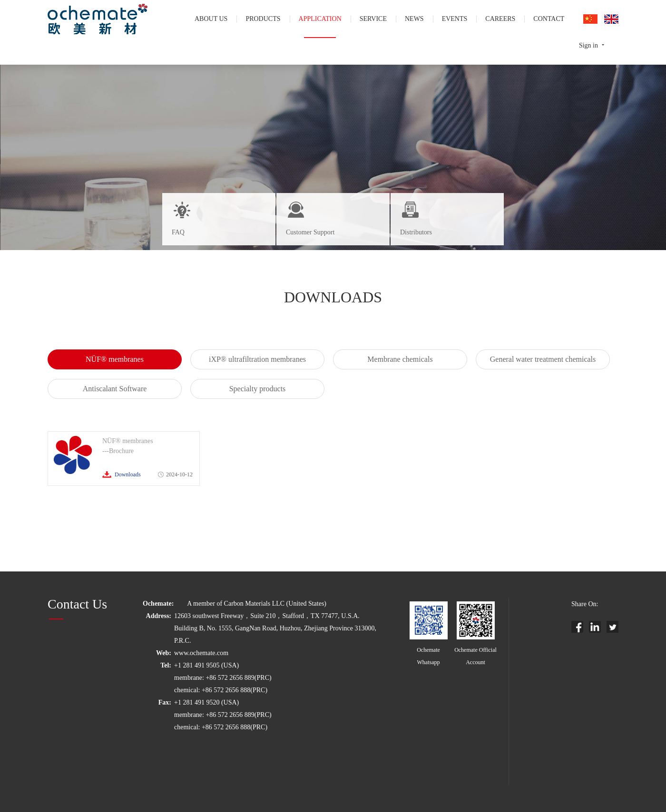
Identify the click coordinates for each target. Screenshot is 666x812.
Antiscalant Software (115, 389)
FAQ (178, 232)
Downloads (128, 474)
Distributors (416, 232)
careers (500, 19)
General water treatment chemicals (543, 359)
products (263, 19)
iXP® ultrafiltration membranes (257, 359)
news (414, 19)
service (373, 19)
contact (549, 19)
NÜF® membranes (115, 359)
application (320, 19)
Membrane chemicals (400, 359)
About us (211, 19)
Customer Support (310, 232)
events (455, 19)
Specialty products (258, 389)
